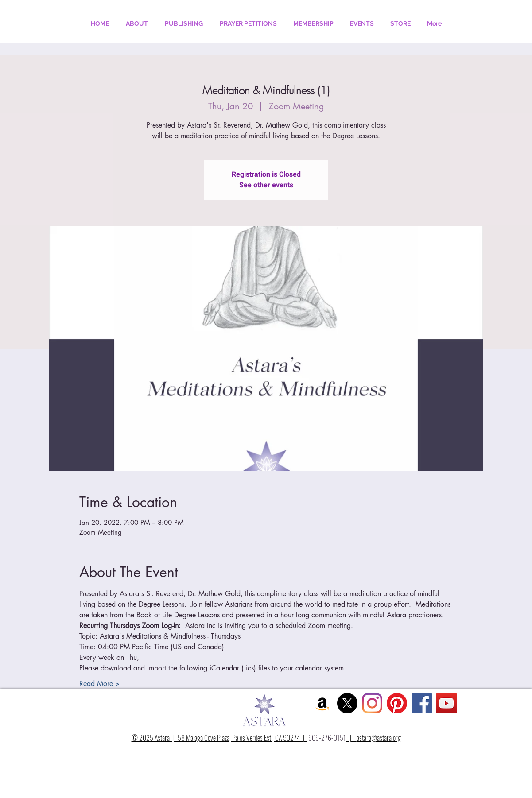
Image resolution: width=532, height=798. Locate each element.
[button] (137, 23)
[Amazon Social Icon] (322, 703)
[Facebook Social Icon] (422, 703)
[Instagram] (372, 703)
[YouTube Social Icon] (447, 703)
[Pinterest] (397, 703)
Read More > (99, 684)
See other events (266, 185)
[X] (347, 703)
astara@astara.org (379, 738)
